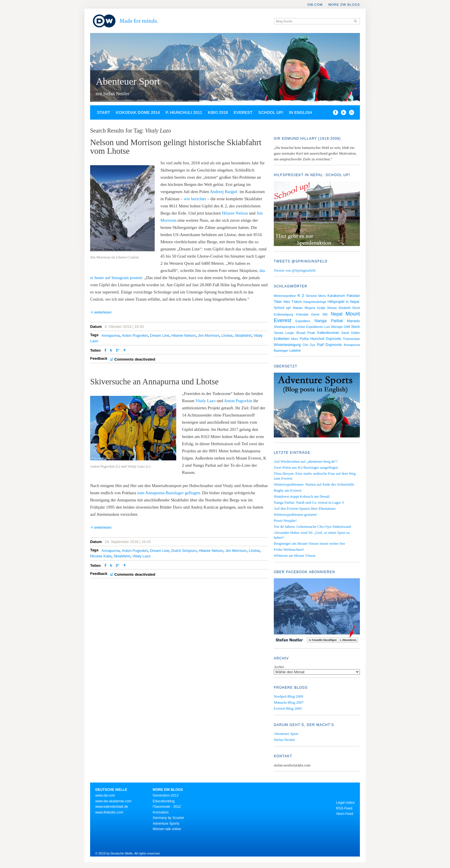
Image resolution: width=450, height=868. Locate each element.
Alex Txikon (293, 302)
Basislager (281, 351)
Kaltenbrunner (328, 333)
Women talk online (167, 829)
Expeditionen (315, 327)
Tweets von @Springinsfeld (295, 270)
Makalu (298, 308)
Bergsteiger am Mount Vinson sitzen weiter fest (309, 543)
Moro (295, 339)
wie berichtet (195, 199)
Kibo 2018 (218, 112)
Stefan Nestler (284, 740)
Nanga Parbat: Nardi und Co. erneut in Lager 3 (309, 502)
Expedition (303, 321)
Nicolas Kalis (101, 556)
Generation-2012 (166, 795)
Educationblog (164, 801)
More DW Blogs (344, 5)
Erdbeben (282, 339)
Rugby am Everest (288, 490)
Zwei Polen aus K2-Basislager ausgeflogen (306, 467)
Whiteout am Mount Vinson (295, 555)
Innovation (161, 812)
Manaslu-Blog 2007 (289, 702)
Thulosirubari (351, 339)
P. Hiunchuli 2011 (184, 112)
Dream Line (160, 335)
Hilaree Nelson (235, 213)
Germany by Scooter (168, 818)
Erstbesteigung (284, 315)
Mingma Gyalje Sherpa (321, 308)
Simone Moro (316, 296)
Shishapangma (284, 327)
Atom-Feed (345, 814)
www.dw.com (105, 795)
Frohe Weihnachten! (289, 549)
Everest (243, 112)
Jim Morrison (209, 335)
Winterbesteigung (287, 345)
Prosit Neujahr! (285, 520)
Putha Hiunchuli (312, 339)
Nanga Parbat (329, 321)
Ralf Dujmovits (330, 345)
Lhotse (227, 335)
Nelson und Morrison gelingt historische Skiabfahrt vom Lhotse (176, 147)
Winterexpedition (285, 296)
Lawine (295, 351)
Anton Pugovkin (135, 335)
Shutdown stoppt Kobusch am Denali (302, 496)
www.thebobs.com (109, 812)
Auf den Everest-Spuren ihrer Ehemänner (305, 508)
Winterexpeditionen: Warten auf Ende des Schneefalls (314, 484)
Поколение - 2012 (167, 807)
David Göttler (351, 333)
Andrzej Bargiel (224, 192)
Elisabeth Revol (349, 308)
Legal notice (345, 803)
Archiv (279, 667)
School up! (271, 112)
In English (300, 112)
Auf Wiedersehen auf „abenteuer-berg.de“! (306, 461)
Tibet (278, 302)
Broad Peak (306, 333)
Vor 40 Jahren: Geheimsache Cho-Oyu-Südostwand (312, 527)
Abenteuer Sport (128, 81)
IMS (325, 315)
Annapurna (110, 335)
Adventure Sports (166, 824)
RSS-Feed (344, 808)
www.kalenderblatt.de (112, 807)
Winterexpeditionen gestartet (295, 514)
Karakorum (336, 296)
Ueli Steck (352, 327)
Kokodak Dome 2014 (138, 112)
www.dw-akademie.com (113, 801)
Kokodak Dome (308, 314)
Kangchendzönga (315, 302)
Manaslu (353, 321)
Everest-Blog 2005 (288, 708)
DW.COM (315, 5)
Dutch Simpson (184, 551)
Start (104, 112)
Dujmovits (334, 339)
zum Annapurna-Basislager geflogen (168, 493)
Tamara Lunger (284, 333)
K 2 (301, 295)
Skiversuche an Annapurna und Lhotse (154, 382)
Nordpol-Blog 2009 (288, 696)
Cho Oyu (309, 345)
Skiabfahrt (243, 335)
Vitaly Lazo (205, 401)
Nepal (336, 314)
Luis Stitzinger (334, 327)
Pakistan (353, 296)
